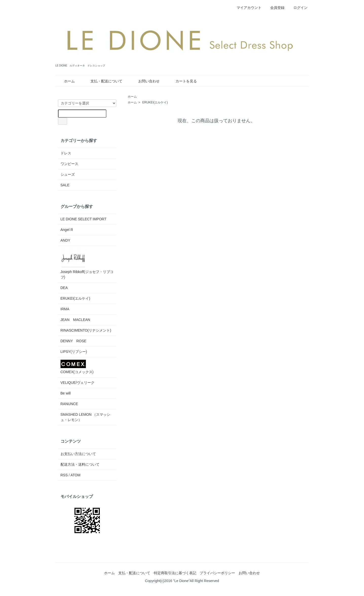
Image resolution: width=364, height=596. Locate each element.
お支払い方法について (78, 454)
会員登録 (275, 8)
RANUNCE (69, 404)
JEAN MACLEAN (75, 320)
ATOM (75, 475)
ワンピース (69, 164)
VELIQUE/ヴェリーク (78, 383)
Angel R (67, 230)
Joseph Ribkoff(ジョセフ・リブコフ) (87, 264)
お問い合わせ (145, 81)
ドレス (66, 153)
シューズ (68, 174)
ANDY (65, 240)
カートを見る (183, 81)
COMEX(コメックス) (77, 367)
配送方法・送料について (80, 464)
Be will (66, 393)
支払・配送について (103, 81)
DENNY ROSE (73, 341)
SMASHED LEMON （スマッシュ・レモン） (85, 417)
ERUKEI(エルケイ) (155, 102)
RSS (64, 475)
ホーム (66, 81)
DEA (64, 288)
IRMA (65, 309)
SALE (65, 185)
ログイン (298, 8)
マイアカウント (246, 8)
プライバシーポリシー (217, 573)
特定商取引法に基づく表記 (175, 573)
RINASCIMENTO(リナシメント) (86, 330)
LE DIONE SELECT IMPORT (84, 219)
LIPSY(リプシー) (74, 352)
